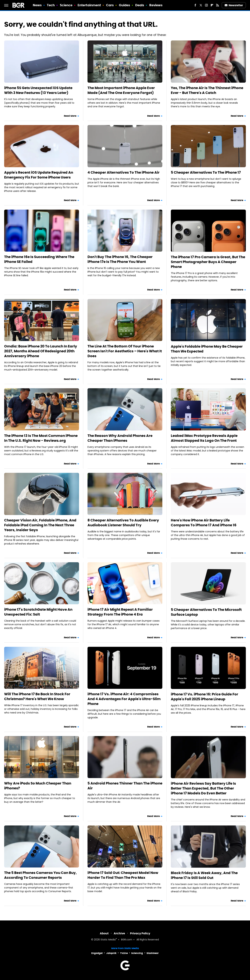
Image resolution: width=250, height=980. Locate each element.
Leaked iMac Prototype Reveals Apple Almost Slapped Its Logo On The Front (204, 438)
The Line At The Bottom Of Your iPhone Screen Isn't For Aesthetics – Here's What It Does (125, 351)
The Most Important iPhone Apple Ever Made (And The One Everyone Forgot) (121, 90)
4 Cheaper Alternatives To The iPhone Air (124, 172)
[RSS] (218, 5)
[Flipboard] (212, 5)
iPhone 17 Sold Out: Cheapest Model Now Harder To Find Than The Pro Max (123, 875)
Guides (125, 5)
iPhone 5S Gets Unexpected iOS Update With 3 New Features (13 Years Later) (38, 90)
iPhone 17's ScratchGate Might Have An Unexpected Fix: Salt (38, 612)
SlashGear (153, 953)
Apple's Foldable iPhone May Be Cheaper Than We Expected (207, 349)
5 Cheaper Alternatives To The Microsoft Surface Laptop (206, 612)
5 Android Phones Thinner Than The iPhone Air (125, 786)
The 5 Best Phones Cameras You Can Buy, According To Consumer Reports (40, 875)
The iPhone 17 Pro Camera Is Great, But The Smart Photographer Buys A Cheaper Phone (208, 262)
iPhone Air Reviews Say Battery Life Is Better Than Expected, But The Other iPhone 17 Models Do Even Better (203, 788)
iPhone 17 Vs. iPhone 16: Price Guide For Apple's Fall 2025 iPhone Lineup (205, 697)
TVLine (124, 953)
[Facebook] (195, 5)
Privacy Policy (140, 933)
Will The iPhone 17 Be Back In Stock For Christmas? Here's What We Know (37, 696)
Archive (119, 933)
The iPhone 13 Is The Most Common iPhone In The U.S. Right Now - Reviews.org (41, 438)
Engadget (97, 953)
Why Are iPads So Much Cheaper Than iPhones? (38, 786)
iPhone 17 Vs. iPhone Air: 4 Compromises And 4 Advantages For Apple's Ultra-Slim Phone (124, 699)
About (104, 933)
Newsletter (234, 5)
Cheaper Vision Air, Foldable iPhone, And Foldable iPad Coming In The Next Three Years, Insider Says (40, 525)
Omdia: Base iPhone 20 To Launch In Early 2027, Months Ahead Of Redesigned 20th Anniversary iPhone (41, 351)
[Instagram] (206, 5)
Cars (110, 5)
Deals (140, 5)
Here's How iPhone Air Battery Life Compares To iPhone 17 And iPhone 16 (204, 523)
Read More (70, 116)
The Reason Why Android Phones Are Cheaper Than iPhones (120, 438)
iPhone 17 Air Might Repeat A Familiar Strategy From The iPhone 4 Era (120, 612)
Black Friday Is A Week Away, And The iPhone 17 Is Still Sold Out (204, 875)
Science (66, 5)
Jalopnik (111, 953)
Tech (51, 5)
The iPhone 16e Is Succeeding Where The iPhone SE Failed (39, 259)
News (37, 5)
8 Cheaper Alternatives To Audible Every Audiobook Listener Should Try (123, 523)
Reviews (156, 5)
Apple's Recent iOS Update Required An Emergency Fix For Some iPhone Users (39, 175)
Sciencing (137, 953)
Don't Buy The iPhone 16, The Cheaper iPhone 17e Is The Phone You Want (120, 259)
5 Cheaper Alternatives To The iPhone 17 (206, 172)
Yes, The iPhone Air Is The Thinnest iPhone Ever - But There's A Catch (207, 90)
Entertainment (89, 5)
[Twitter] (201, 5)
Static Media (108, 940)
